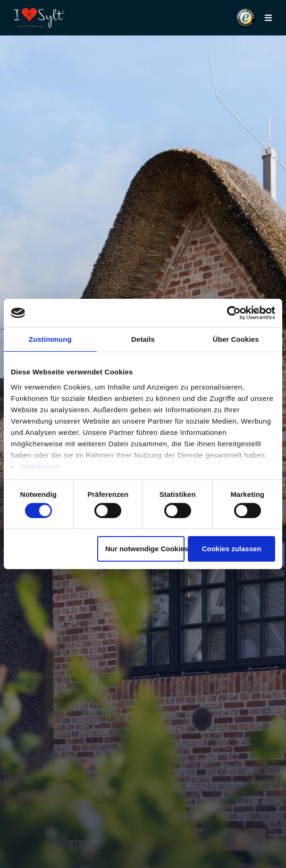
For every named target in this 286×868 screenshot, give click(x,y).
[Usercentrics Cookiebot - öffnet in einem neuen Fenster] (234, 313)
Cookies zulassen (232, 549)
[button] (246, 18)
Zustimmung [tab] (50, 339)
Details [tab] (143, 339)
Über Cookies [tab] (236, 339)
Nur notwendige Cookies (145, 549)
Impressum (41, 466)
